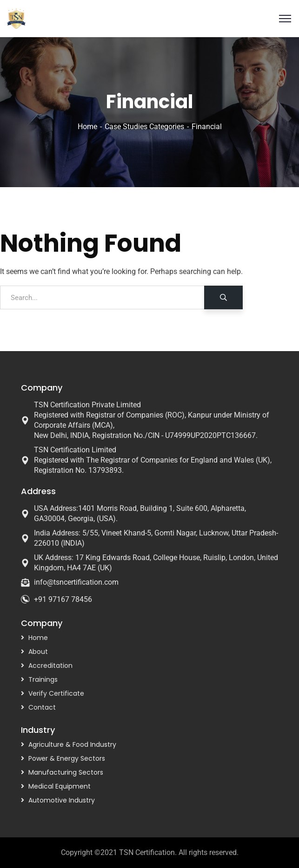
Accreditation (50, 666)
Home (87, 127)
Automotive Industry (62, 800)
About (38, 652)
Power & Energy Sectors (67, 758)
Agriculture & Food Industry (72, 744)
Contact (42, 707)
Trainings (43, 679)
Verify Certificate (56, 693)
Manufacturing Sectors (66, 772)
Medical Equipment (60, 786)
